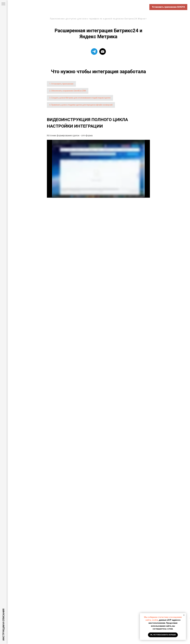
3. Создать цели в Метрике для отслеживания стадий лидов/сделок (80, 98)
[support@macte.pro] (103, 52)
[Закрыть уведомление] (184, 615)
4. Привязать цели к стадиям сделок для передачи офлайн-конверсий (81, 105)
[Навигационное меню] (3, 4)
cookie (155, 620)
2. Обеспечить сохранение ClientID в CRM (68, 91)
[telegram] (94, 52)
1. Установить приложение (61, 84)
